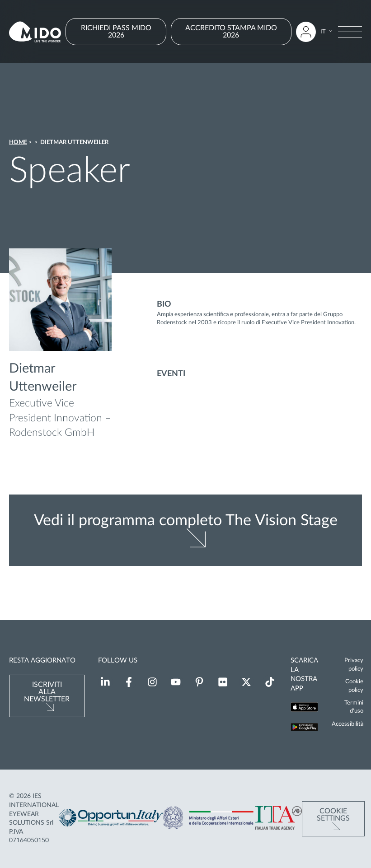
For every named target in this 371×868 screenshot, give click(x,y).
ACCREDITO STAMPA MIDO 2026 (231, 32)
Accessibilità (348, 724)
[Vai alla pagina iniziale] (35, 32)
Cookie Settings (333, 815)
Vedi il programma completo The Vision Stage (186, 521)
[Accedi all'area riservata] (306, 32)
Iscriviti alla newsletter (47, 692)
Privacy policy (354, 664)
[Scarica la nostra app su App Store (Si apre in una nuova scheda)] (304, 708)
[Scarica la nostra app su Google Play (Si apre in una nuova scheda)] (304, 728)
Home (18, 142)
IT (323, 32)
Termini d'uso (354, 707)
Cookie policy (354, 686)
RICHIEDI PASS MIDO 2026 (116, 32)
